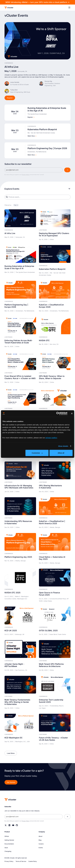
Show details (63, 446)
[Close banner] (72, 413)
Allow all (61, 453)
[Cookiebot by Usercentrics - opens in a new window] (58, 413)
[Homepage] (10, 800)
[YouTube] (13, 825)
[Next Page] (11, 753)
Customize (37, 453)
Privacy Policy (26, 175)
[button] (70, 8)
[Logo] (9, 8)
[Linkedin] (9, 825)
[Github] (17, 825)
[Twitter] (6, 825)
